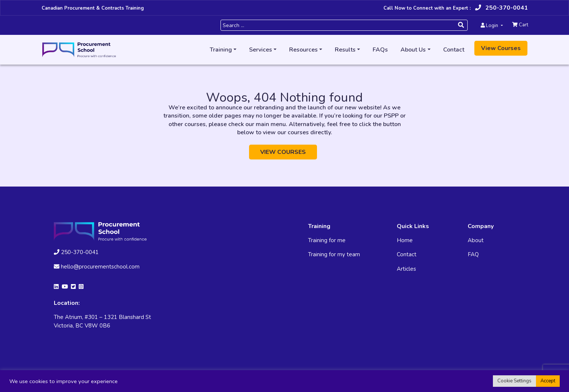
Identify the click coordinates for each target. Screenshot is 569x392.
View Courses (501, 48)
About (476, 240)
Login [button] (490, 26)
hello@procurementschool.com (97, 267)
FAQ (473, 254)
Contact (454, 50)
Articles (406, 269)
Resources (303, 50)
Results (345, 50)
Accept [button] (548, 381)
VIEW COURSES (283, 152)
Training (221, 50)
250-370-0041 (501, 8)
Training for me (327, 240)
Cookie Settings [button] (514, 381)
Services (261, 50)
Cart (520, 25)
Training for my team (334, 254)
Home (405, 240)
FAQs (380, 50)
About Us (413, 50)
